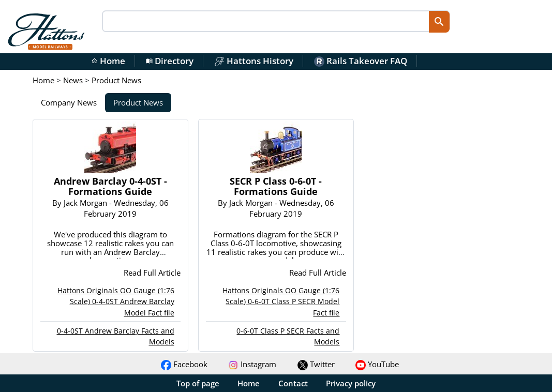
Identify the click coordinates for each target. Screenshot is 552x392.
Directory (170, 61)
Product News (138, 102)
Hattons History (254, 61)
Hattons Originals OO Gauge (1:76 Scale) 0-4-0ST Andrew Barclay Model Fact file (116, 301)
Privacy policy (351, 383)
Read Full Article (152, 273)
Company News (69, 102)
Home (108, 61)
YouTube (377, 364)
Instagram (252, 364)
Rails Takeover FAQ (361, 61)
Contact (293, 383)
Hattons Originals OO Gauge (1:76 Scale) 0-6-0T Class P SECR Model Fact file (281, 301)
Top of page (198, 383)
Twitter (316, 364)
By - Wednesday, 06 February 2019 (110, 208)
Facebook (184, 364)
